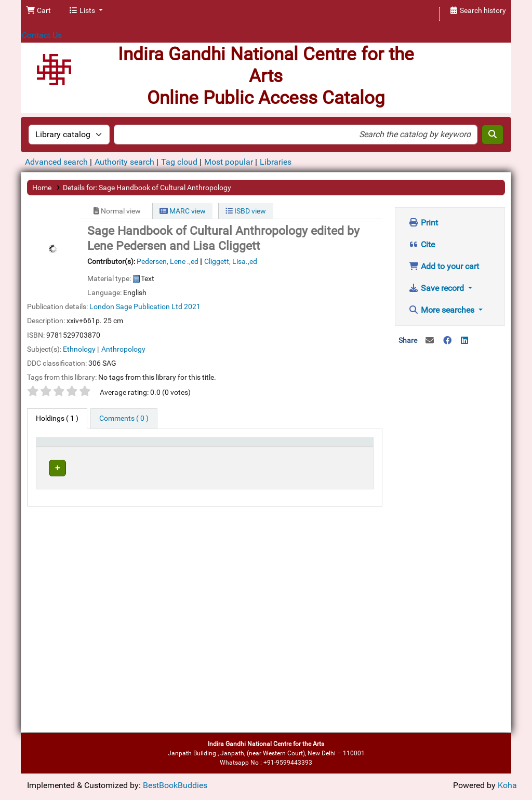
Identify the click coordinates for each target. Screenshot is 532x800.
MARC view (183, 211)
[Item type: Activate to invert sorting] (60, 452)
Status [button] (300, 457)
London (102, 306)
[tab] (124, 419)
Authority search (124, 162)
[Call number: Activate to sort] (247, 452)
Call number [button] (233, 457)
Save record (437, 288)
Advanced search (56, 162)
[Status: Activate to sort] (305, 452)
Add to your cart (444, 266)
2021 (192, 306)
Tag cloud (179, 162)
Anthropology (123, 349)
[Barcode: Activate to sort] (349, 452)
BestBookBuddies (175, 785)
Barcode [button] (344, 457)
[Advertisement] (450, 520)
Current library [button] (111, 457)
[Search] (493, 135)
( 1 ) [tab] (57, 418)
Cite (422, 244)
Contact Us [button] (42, 35)
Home (42, 188)
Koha (507, 785)
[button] (38, 11)
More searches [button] (442, 310)
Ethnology (79, 349)
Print (423, 223)
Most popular (229, 162)
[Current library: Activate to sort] (146, 452)
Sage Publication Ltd (149, 306)
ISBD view (246, 211)
